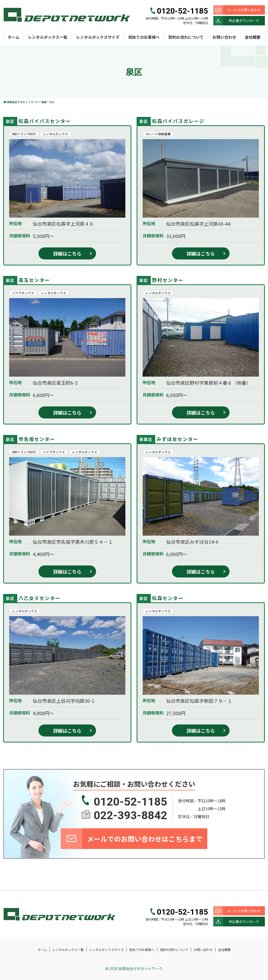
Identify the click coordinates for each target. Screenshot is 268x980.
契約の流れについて (186, 37)
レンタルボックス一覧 (48, 37)
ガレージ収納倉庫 (158, 134)
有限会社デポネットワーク (141, 968)
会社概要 (253, 37)
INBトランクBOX (24, 134)
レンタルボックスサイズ (98, 37)
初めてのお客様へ (144, 37)
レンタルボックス (55, 134)
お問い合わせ (224, 37)
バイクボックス (23, 293)
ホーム (13, 37)
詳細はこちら (67, 253)
